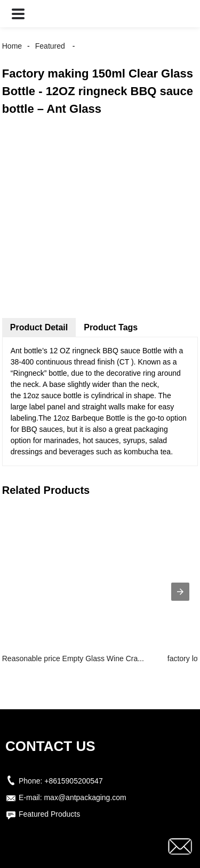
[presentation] (180, 592)
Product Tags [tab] (111, 327)
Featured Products (49, 814)
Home (12, 46)
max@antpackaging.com (85, 797)
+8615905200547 (73, 781)
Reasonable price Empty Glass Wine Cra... (73, 658)
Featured (50, 46)
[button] (18, 14)
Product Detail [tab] (39, 327)
